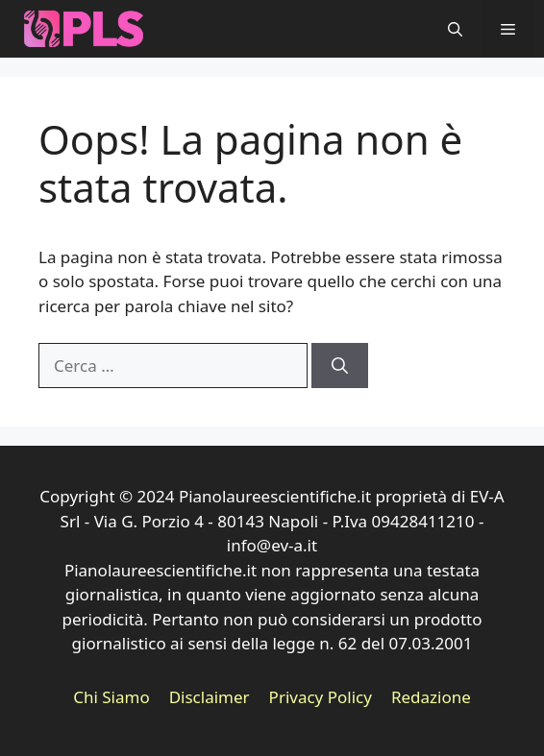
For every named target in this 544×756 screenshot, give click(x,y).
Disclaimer (210, 697)
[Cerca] (340, 366)
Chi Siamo (111, 697)
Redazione (431, 697)
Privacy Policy (321, 697)
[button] (455, 29)
